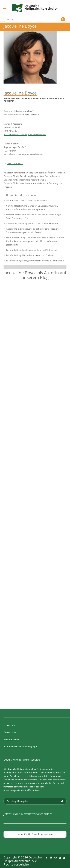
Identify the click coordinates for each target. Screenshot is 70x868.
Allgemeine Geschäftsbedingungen (21, 746)
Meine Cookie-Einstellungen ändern (35, 834)
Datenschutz (10, 732)
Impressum (9, 725)
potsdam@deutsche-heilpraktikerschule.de (25, 134)
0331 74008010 (15, 163)
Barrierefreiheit (11, 739)
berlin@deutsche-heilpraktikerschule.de (23, 154)
